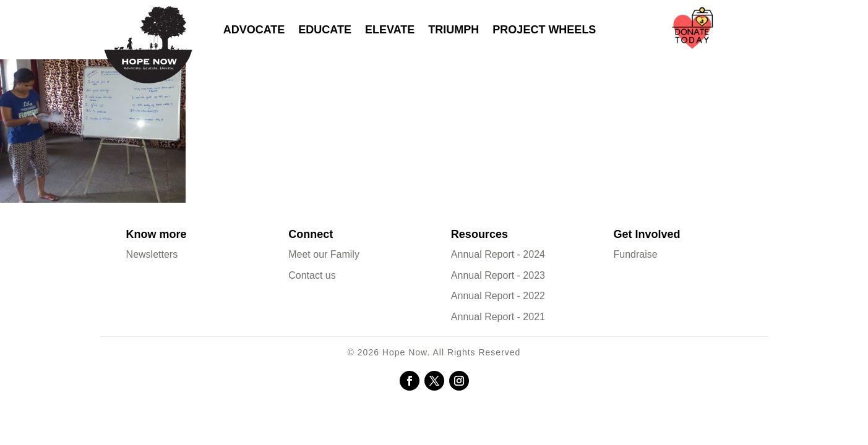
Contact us (312, 275)
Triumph (453, 30)
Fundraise (636, 254)
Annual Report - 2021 (498, 317)
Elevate (390, 30)
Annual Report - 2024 (498, 254)
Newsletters (152, 254)
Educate (325, 30)
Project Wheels (544, 30)
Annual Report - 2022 (498, 296)
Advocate (254, 30)
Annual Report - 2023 (498, 275)
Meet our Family (324, 254)
